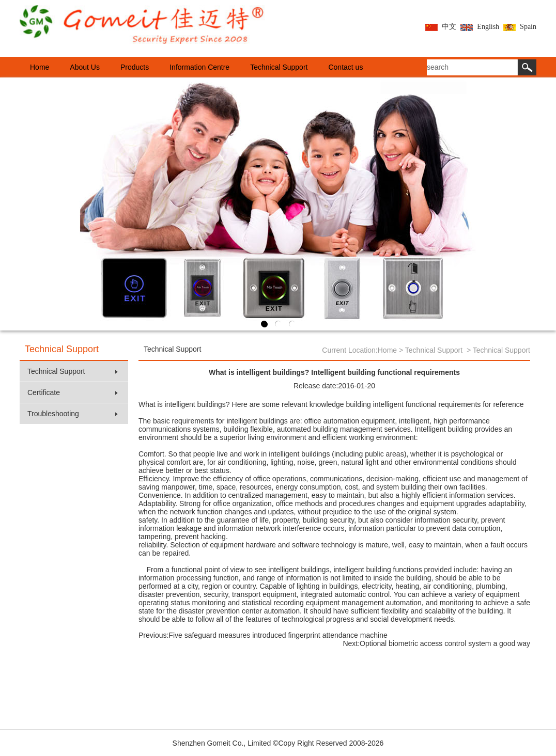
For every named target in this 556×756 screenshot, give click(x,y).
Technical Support (279, 67)
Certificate (73, 392)
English (480, 27)
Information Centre (199, 67)
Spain (520, 27)
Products (135, 67)
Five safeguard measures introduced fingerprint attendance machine (278, 635)
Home (40, 67)
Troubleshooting (73, 414)
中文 (441, 27)
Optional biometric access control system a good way (445, 643)
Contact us (345, 67)
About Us (85, 67)
